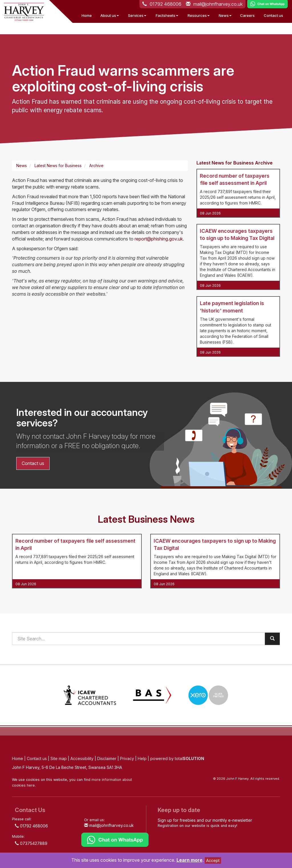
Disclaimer (107, 758)
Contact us (273, 15)
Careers (247, 15)
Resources (199, 15)
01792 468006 (31, 826)
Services (137, 15)
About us (110, 15)
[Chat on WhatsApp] (115, 839)
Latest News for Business (58, 166)
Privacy (127, 758)
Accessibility (82, 758)
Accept (213, 860)
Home (87, 15)
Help (142, 758)
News (225, 15)
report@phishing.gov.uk (159, 239)
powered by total (177, 758)
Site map (59, 758)
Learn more (189, 860)
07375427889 (31, 843)
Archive (96, 166)
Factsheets (167, 15)
